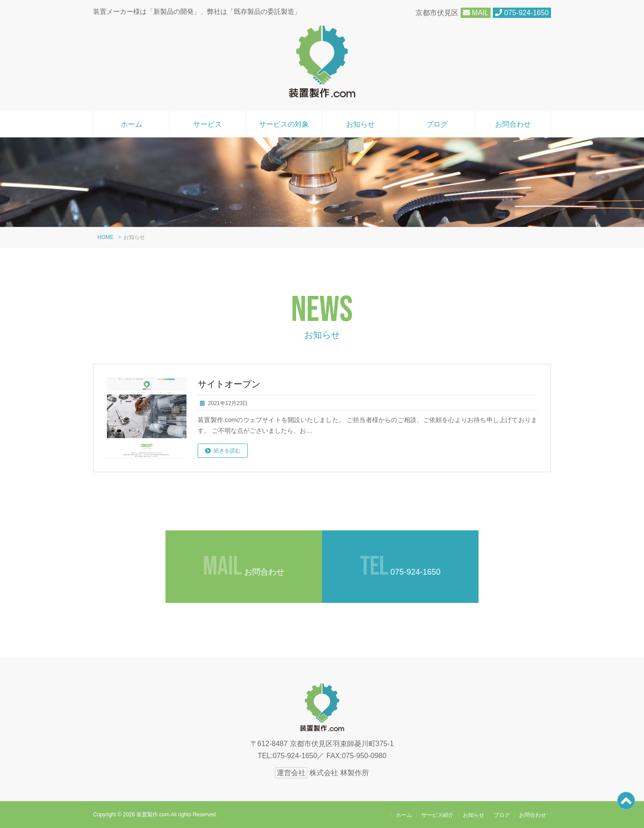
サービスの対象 (284, 124)
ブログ (437, 124)
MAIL (476, 13)
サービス (208, 124)
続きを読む (227, 451)
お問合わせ (513, 124)
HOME (106, 237)
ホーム (131, 124)
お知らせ (360, 124)
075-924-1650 (522, 13)
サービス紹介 (437, 815)
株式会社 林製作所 (339, 773)
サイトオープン (229, 384)
